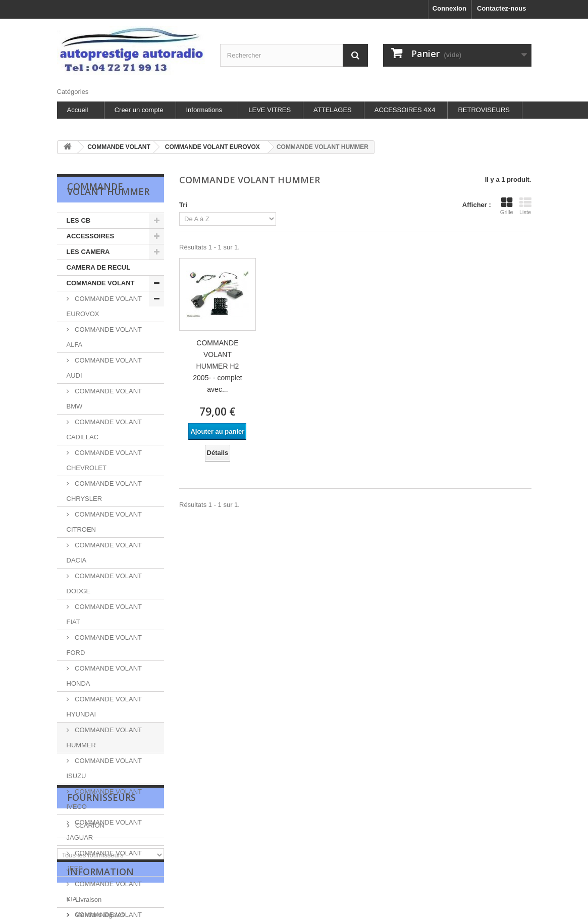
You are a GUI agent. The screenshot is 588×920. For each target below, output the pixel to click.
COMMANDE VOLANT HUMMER (104, 737)
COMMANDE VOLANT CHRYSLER (104, 491)
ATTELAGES (333, 110)
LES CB (79, 220)
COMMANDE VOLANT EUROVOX (104, 306)
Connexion (449, 8)
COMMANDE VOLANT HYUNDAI (104, 707)
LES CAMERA (88, 252)
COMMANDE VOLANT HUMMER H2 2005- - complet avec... (217, 366)
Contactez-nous (502, 8)
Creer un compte (139, 110)
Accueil (78, 110)
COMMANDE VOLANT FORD (104, 645)
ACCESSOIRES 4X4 (405, 110)
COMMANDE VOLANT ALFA (104, 337)
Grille (507, 206)
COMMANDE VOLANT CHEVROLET (104, 460)
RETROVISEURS (484, 110)
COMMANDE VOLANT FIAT (104, 614)
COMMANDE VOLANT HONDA (104, 676)
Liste (525, 206)
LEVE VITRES (270, 110)
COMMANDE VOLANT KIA (104, 891)
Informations (204, 110)
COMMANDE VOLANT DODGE (104, 583)
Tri (183, 205)
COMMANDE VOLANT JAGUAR (104, 830)
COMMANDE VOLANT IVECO (104, 799)
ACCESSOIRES (91, 236)
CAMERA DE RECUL (99, 267)
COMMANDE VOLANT (101, 283)
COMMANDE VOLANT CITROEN (104, 522)
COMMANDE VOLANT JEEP (104, 861)
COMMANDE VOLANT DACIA (104, 553)
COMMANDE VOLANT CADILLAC (104, 429)
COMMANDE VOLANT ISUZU (104, 768)
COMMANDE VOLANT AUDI (104, 368)
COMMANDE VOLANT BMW (104, 399)
